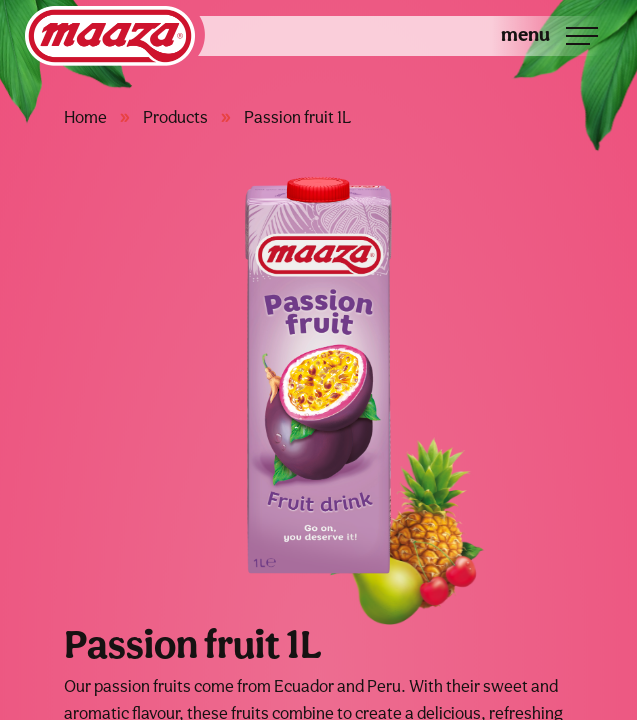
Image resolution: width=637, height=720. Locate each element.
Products (175, 117)
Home (85, 117)
